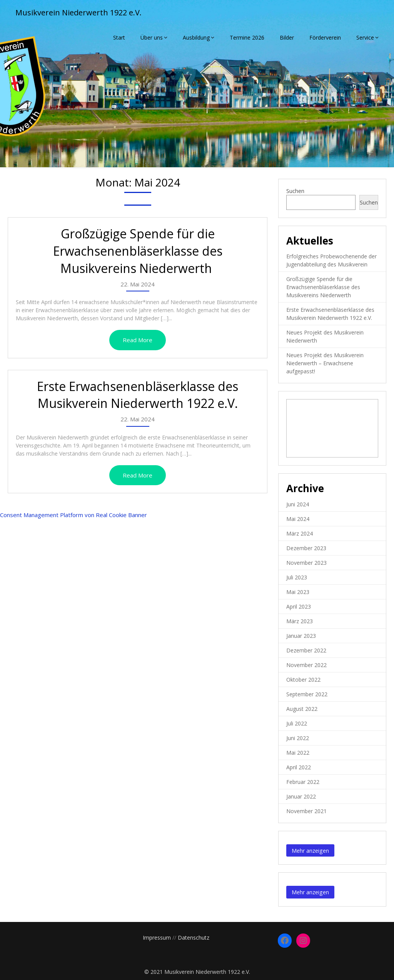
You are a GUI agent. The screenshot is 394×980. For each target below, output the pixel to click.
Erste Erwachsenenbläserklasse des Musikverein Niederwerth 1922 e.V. (138, 395)
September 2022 (307, 694)
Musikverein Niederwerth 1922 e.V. (78, 12)
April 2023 (299, 606)
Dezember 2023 (306, 548)
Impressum (157, 938)
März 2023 (300, 621)
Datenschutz (194, 938)
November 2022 (306, 665)
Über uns (152, 37)
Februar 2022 (303, 782)
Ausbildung (196, 37)
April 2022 (299, 767)
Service (365, 37)
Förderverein (325, 37)
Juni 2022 (298, 738)
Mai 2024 (298, 519)
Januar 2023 (301, 636)
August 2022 (302, 709)
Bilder (287, 37)
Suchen (295, 191)
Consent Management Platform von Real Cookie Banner (73, 515)
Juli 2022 (297, 723)
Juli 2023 (297, 577)
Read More (138, 340)
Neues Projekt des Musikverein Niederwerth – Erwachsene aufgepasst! (325, 363)
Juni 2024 (298, 504)
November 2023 (306, 563)
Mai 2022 (298, 753)
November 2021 (306, 811)
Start (119, 37)
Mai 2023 (298, 592)
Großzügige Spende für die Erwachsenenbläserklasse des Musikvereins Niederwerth (138, 251)
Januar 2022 (301, 796)
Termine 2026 (247, 37)
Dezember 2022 (306, 650)
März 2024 (300, 533)
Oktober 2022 (303, 680)
